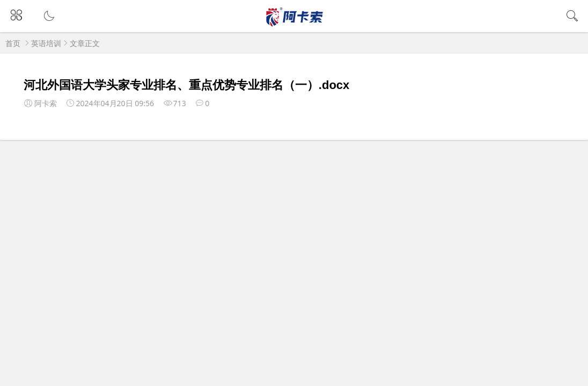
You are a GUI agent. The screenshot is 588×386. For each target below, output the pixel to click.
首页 (13, 43)
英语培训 (46, 43)
